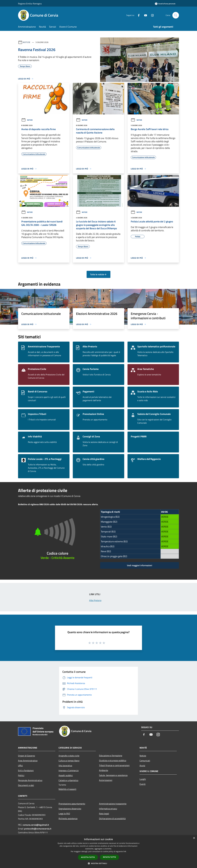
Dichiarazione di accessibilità (112, 818)
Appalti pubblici (66, 775)
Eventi (143, 784)
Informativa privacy (108, 809)
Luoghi (143, 779)
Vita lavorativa (65, 766)
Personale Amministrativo (30, 780)
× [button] (194, 838)
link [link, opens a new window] (125, 851)
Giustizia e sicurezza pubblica (113, 760)
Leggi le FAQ (64, 814)
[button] (99, 863)
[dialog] (99, 852)
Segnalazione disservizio (70, 809)
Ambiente (104, 770)
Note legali (104, 814)
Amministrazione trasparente (113, 804)
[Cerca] (176, 15)
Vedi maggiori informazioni (140, 565)
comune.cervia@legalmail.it (36, 825)
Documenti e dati (26, 785)
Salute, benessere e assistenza (113, 775)
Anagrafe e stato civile (69, 756)
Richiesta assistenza (68, 818)
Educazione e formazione (111, 756)
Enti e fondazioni (26, 770)
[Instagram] (151, 15)
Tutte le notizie (98, 274)
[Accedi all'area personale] (165, 4)
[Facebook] (138, 15)
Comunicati (145, 761)
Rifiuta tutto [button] (110, 857)
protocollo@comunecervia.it (38, 829)
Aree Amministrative (28, 761)
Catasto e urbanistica (68, 780)
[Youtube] (144, 15)
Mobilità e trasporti (67, 789)
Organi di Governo (26, 756)
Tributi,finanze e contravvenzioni (114, 765)
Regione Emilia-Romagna (30, 4)
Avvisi (142, 766)
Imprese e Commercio (69, 770)
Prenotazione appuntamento (72, 804)
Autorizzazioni (106, 780)
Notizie (27, 42)
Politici (21, 775)
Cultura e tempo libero (69, 761)
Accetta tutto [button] (88, 857)
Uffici (20, 766)
